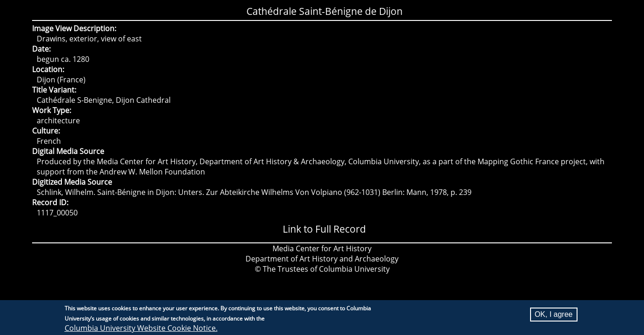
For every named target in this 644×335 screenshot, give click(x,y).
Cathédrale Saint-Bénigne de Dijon (325, 11)
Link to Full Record (324, 229)
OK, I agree (554, 315)
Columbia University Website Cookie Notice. (141, 329)
